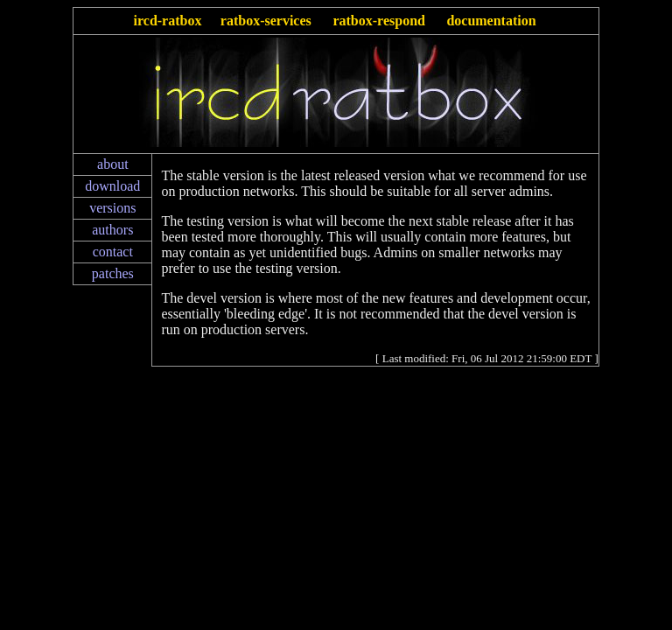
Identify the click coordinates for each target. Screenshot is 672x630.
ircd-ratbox (168, 21)
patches (113, 273)
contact (113, 252)
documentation (491, 21)
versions (112, 208)
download (112, 186)
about (113, 164)
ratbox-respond (379, 21)
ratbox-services (266, 21)
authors (112, 230)
